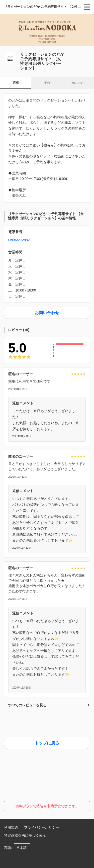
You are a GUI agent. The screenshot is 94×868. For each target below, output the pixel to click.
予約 (47, 83)
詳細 (16, 82)
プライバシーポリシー (42, 827)
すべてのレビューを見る (49, 705)
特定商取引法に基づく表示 (25, 835)
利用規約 (11, 827)
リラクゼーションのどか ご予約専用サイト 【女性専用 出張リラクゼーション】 (44, 7)
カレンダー (78, 83)
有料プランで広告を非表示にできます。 (47, 806)
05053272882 (19, 240)
